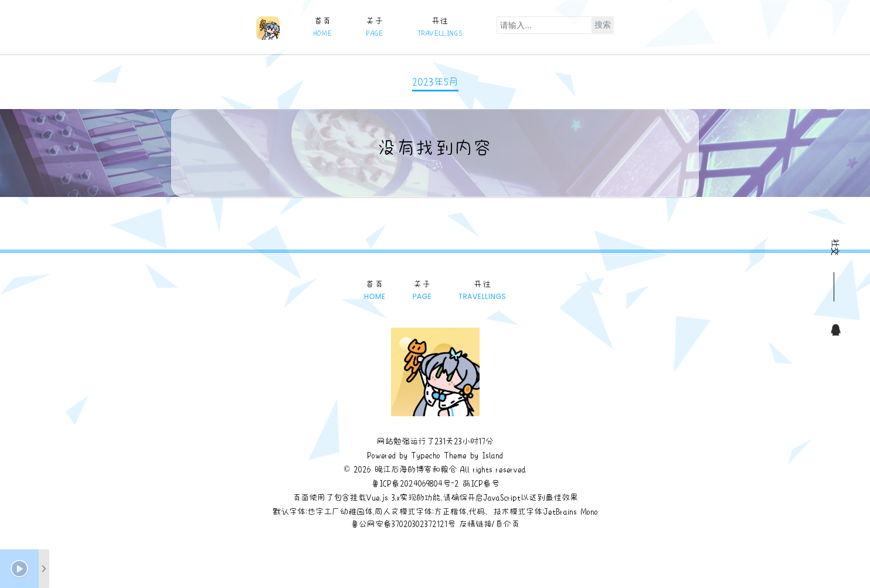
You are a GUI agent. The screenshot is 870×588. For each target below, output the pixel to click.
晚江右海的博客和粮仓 (416, 469)
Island (491, 455)
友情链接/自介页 (489, 524)
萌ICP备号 (481, 483)
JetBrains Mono (571, 511)
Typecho (426, 455)
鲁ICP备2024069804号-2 (415, 483)
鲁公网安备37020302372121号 (403, 524)
